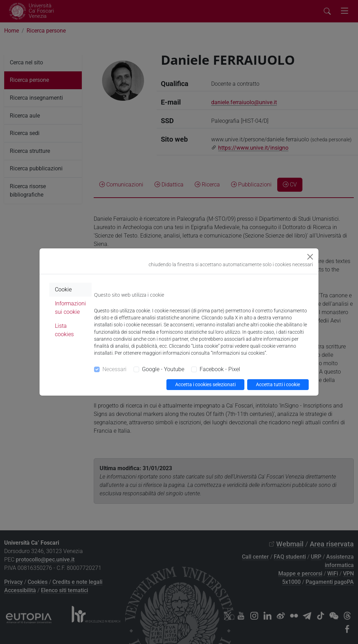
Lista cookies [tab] (64, 330)
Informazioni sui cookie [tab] (70, 308)
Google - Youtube (163, 369)
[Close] (310, 257)
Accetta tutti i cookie (278, 384)
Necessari (114, 369)
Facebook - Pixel (220, 369)
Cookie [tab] (63, 289)
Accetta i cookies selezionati (205, 384)
